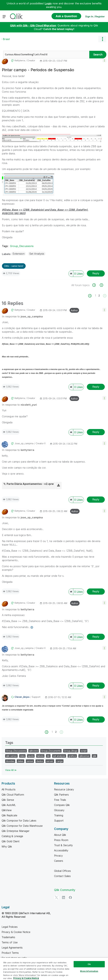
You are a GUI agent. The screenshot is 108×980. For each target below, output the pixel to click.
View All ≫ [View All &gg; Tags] (11, 770)
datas (21, 761)
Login (48, 3)
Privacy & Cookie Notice (16, 932)
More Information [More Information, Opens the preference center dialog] (89, 971)
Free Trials (60, 800)
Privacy (58, 856)
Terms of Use (10, 942)
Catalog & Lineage (12, 836)
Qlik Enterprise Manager (15, 831)
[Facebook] (70, 897)
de (48, 756)
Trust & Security (63, 845)
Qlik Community (65, 890)
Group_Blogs (71, 751)
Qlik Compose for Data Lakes (19, 821)
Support (59, 821)
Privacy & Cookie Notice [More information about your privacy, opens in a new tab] (26, 978)
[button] (104, 60)
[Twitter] (57, 897)
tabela (40, 756)
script (84, 751)
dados (40, 761)
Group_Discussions (22, 246)
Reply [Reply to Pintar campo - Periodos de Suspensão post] (96, 273)
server (50, 761)
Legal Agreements (12, 948)
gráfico (72, 756)
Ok (89, 964)
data (22, 756)
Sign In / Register (95, 16)
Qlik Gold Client (10, 841)
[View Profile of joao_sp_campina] (24, 443)
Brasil (6, 39)
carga (60, 761)
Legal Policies (10, 927)
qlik (95, 756)
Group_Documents (51, 751)
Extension (19, 254)
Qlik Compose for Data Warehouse (22, 826)
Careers (59, 861)
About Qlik (60, 835)
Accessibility (61, 850)
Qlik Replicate (9, 815)
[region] (54, 969)
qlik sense (11, 756)
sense (30, 761)
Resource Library (64, 789)
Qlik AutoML (9, 805)
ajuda (31, 756)
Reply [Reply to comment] (96, 387)
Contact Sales (62, 876)
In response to (22, 316)
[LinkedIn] (63, 897)
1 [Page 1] (95, 296)
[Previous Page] (92, 296)
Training (59, 815)
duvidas (10, 761)
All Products (9, 789)
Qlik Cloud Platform (13, 795)
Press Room (61, 840)
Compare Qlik (62, 805)
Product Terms (10, 953)
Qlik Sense (8, 800)
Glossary (59, 810)
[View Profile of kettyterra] (20, 60)
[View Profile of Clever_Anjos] (22, 697)
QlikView (7, 810)
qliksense (84, 756)
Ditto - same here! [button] (14, 266)
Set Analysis (37, 254)
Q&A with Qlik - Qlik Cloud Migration (33, 25)
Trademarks (8, 937)
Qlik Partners (61, 795)
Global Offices (62, 871)
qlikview (34, 751)
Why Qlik (7, 847)
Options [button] (102, 39)
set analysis (59, 756)
